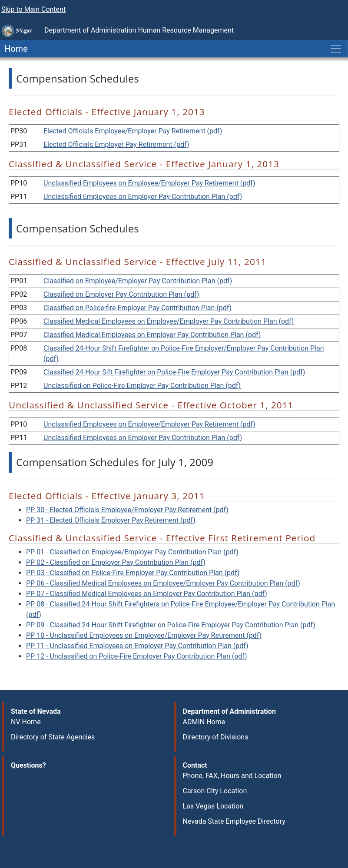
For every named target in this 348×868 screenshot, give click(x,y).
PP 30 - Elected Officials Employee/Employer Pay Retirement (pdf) (127, 510)
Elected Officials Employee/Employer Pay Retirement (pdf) (133, 131)
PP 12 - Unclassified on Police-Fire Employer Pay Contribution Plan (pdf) (137, 656)
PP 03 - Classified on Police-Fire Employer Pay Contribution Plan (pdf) (133, 573)
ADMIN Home (204, 722)
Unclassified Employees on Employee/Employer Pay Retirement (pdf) (149, 183)
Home (14, 49)
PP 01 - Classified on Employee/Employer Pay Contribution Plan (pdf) (132, 552)
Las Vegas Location (213, 806)
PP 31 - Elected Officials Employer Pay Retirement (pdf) (111, 520)
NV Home (26, 722)
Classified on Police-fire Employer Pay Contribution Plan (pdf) (138, 308)
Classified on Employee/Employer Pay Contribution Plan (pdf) (138, 281)
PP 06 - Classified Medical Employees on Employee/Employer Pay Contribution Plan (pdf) (163, 583)
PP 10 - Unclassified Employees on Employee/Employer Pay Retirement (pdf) (144, 635)
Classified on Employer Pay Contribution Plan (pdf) (121, 294)
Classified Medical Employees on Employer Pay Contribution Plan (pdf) (152, 335)
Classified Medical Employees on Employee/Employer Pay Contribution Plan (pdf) (169, 321)
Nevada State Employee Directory (234, 821)
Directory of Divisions (216, 737)
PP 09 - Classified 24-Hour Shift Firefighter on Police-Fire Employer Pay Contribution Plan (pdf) (171, 625)
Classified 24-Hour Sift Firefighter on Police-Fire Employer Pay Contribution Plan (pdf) (174, 372)
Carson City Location (215, 791)
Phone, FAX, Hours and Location (232, 776)
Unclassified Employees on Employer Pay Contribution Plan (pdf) (143, 197)
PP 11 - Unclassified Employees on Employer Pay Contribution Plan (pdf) (137, 646)
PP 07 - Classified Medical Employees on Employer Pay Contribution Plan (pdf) (147, 594)
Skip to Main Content (33, 9)
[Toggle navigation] (336, 49)
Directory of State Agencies (53, 737)
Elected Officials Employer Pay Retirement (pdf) (116, 144)
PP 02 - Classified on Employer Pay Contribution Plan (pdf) (116, 562)
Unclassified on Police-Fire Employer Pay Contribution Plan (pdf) (142, 386)
